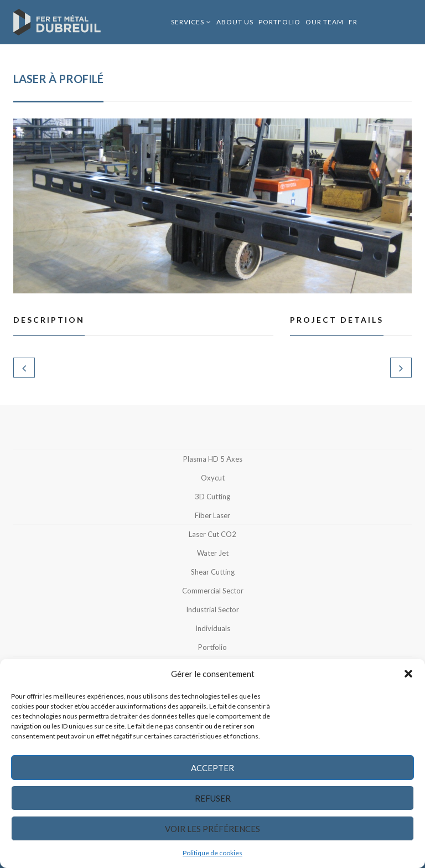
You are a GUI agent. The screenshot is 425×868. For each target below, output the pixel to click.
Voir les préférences (212, 829)
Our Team (325, 22)
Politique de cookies (212, 853)
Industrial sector (212, 609)
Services (188, 22)
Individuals (213, 628)
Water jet (213, 553)
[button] (408, 674)
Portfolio (279, 22)
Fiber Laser (212, 515)
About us (235, 22)
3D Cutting (212, 497)
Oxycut (213, 478)
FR (353, 22)
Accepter (212, 768)
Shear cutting (213, 572)
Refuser (213, 798)
